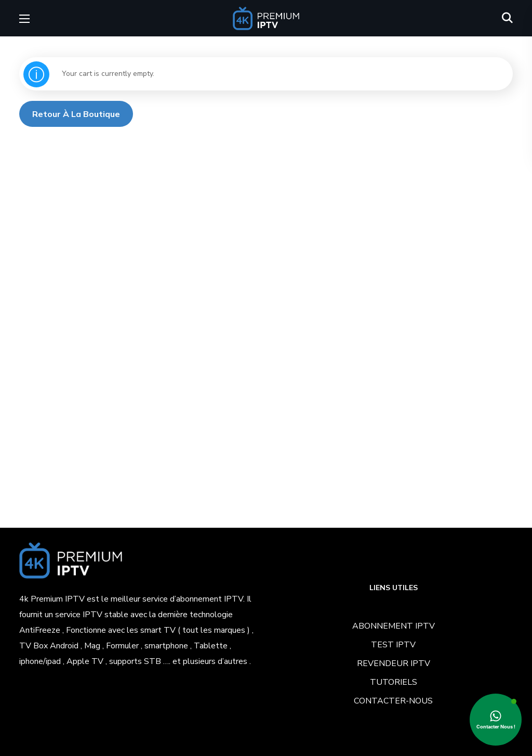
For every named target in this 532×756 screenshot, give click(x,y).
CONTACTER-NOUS (393, 701)
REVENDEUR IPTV (394, 663)
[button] (507, 18)
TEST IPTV (393, 645)
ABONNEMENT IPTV (394, 626)
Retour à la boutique (76, 114)
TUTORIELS (394, 682)
